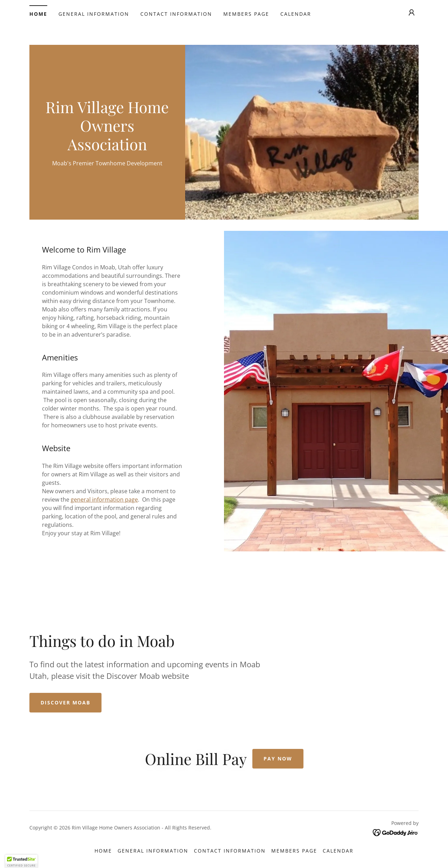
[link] (107, 148)
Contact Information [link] (176, 14)
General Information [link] (94, 14)
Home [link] (38, 14)
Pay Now (278, 759)
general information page (104, 500)
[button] (412, 13)
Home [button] (103, 851)
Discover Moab (65, 702)
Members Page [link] (246, 14)
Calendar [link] (296, 14)
